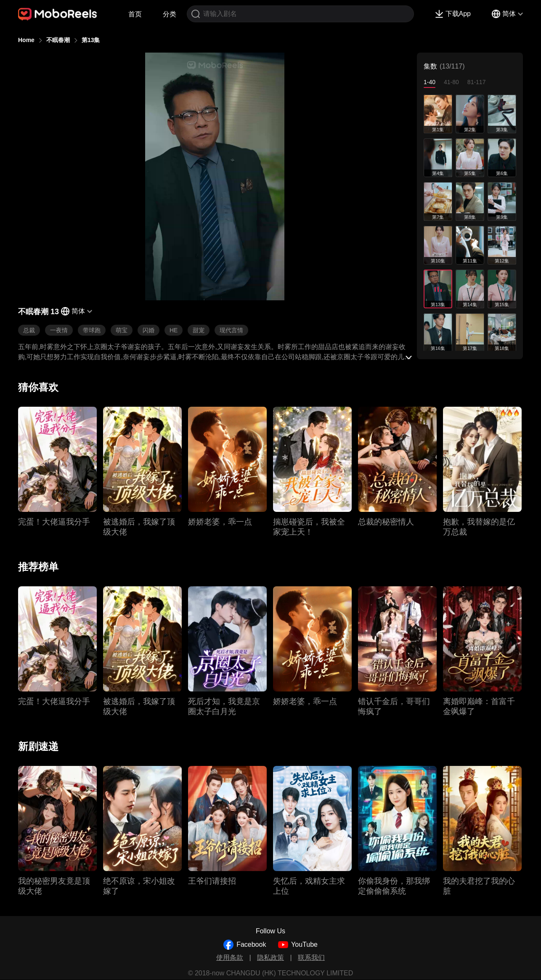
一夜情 (59, 330)
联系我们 (311, 957)
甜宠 (199, 330)
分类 (170, 14)
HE (174, 330)
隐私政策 (270, 957)
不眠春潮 (58, 40)
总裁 (29, 330)
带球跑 (92, 330)
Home (26, 40)
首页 (135, 14)
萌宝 (122, 330)
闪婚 (149, 330)
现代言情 (231, 330)
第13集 (91, 40)
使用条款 (230, 957)
